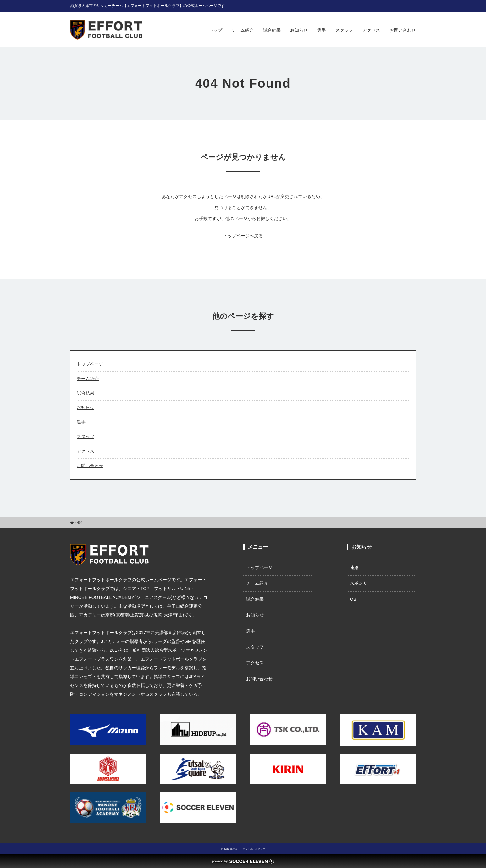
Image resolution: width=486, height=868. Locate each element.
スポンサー (361, 583)
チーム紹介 (243, 30)
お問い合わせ (403, 30)
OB (353, 599)
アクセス (371, 30)
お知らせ (299, 30)
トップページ (90, 364)
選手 (322, 30)
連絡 (354, 567)
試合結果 (272, 30)
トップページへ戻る (243, 236)
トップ (216, 30)
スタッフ (344, 30)
